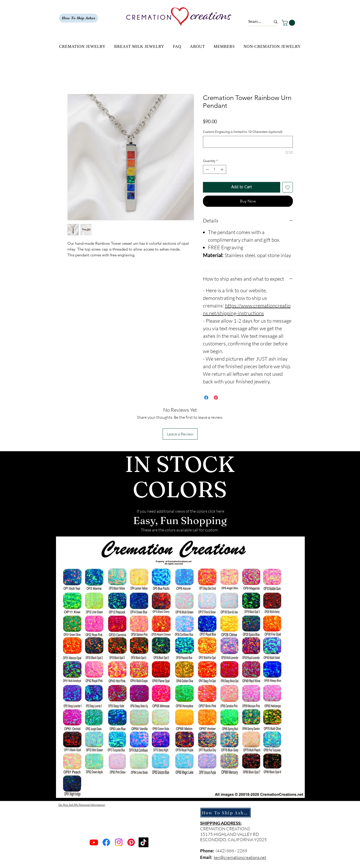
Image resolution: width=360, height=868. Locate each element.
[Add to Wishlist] (288, 187)
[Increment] (222, 170)
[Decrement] (207, 170)
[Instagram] (119, 842)
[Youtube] (94, 842)
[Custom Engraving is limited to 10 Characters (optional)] (248, 142)
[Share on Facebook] (206, 398)
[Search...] (256, 22)
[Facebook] (106, 842)
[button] (289, 23)
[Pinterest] (131, 842)
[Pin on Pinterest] (216, 398)
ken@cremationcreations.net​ (240, 857)
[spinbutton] (214, 170)
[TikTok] (144, 842)
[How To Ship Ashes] (79, 18)
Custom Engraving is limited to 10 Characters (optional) (243, 132)
